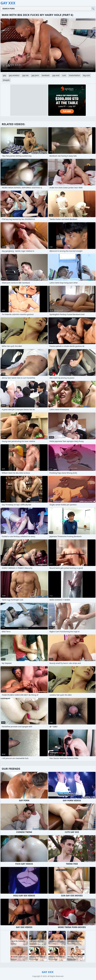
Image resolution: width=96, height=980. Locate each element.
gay (4, 75)
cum (64, 75)
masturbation (74, 75)
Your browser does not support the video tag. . (48, 45)
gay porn (35, 75)
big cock (86, 75)
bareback (46, 75)
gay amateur (14, 75)
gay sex (25, 75)
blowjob (6, 80)
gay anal (56, 75)
